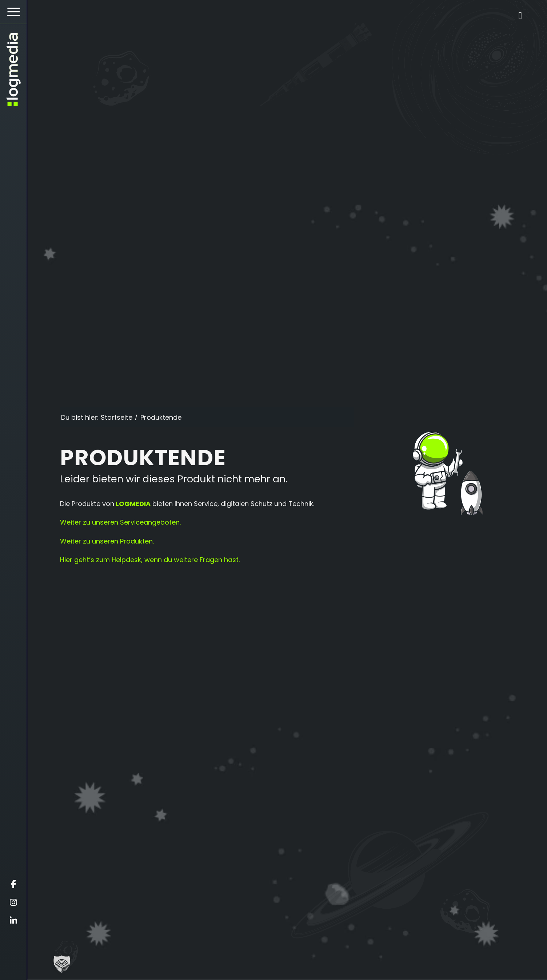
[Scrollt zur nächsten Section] (286, 967)
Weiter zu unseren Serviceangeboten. (120, 522)
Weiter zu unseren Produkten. (107, 541)
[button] (62, 964)
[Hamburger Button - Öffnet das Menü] (13, 12)
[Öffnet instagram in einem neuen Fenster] (13, 902)
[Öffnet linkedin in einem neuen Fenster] (13, 921)
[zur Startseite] (13, 70)
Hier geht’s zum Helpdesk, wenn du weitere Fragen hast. (150, 560)
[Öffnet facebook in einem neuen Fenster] (13, 884)
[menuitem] (13, 12)
